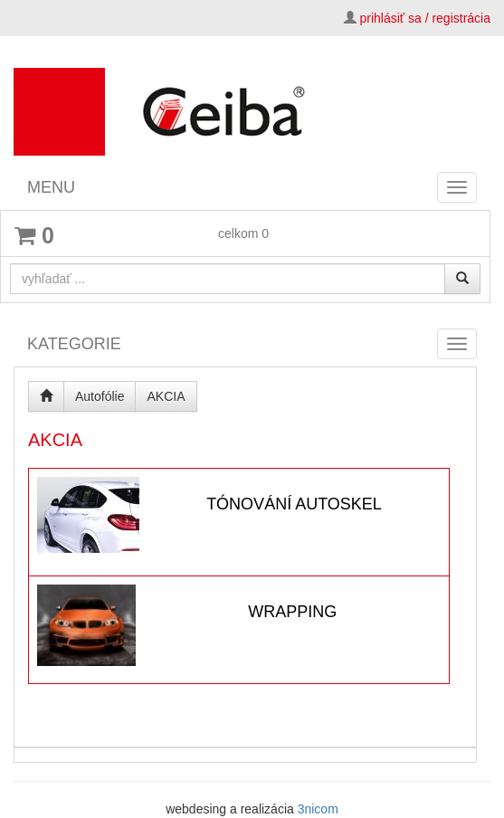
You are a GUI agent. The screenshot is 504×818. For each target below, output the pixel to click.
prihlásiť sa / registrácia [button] (425, 18)
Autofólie (100, 396)
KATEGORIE (74, 344)
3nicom (318, 809)
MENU (51, 187)
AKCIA (166, 396)
